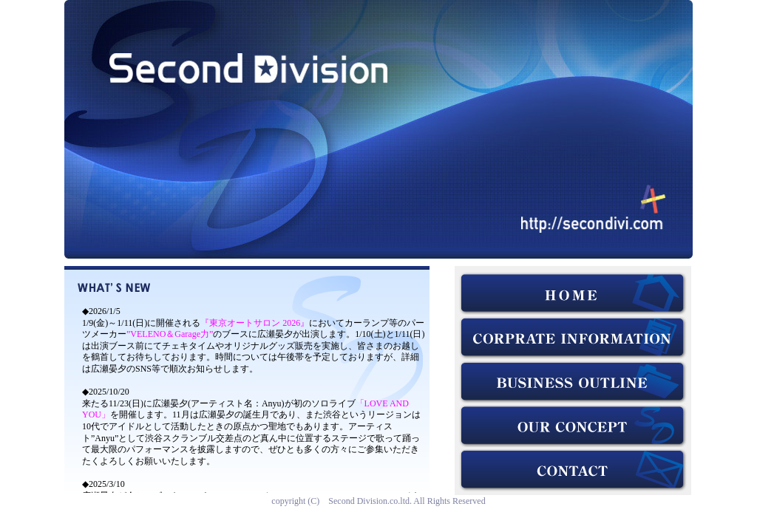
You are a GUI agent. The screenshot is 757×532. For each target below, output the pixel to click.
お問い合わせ (573, 471)
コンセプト (573, 426)
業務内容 (573, 382)
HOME (573, 293)
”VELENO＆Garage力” (170, 334)
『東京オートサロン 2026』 (255, 323)
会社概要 (573, 338)
